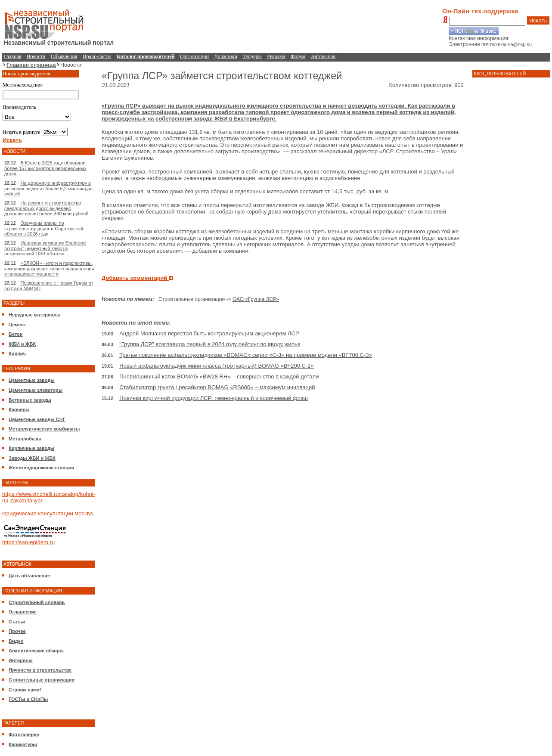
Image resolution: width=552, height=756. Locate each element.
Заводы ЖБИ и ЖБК (32, 458)
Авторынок (323, 56)
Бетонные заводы (30, 400)
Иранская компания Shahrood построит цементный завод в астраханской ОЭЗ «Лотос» (45, 248)
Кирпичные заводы (31, 448)
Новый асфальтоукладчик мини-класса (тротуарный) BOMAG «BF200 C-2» (217, 366)
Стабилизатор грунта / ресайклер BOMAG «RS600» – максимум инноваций (217, 387)
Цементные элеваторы (36, 390)
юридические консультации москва (48, 513)
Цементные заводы (32, 380)
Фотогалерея (24, 734)
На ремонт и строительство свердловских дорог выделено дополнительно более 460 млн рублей (47, 208)
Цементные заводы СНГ (37, 419)
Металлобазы (25, 439)
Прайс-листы (97, 56)
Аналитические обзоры (36, 651)
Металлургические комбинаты (44, 429)
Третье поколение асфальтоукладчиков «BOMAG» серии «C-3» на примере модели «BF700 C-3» (246, 355)
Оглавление (23, 612)
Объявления (64, 56)
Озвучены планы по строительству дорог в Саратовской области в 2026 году (44, 228)
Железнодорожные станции (41, 468)
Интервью (21, 660)
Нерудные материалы (34, 315)
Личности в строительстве (40, 670)
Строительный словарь (37, 602)
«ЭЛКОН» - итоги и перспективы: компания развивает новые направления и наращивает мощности (49, 268)
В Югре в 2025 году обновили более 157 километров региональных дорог (45, 168)
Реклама (276, 56)
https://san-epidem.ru (28, 542)
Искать (538, 20)
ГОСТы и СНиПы (28, 699)
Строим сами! (25, 690)
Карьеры (19, 409)
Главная (12, 56)
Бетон (16, 334)
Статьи (17, 622)
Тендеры (252, 56)
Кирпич (17, 353)
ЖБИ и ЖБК (22, 344)
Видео (16, 641)
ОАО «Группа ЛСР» (256, 299)
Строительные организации (42, 680)
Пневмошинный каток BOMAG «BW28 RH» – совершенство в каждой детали (219, 376)
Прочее (17, 631)
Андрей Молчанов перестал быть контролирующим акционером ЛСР (209, 333)
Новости (36, 56)
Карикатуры (23, 744)
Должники (226, 56)
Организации (194, 56)
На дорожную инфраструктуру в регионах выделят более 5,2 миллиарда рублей (48, 188)
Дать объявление (29, 576)
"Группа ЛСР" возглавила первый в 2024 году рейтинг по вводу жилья (210, 344)
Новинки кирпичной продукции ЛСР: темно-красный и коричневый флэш (214, 398)
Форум (298, 56)
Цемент (17, 325)
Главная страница (31, 65)
